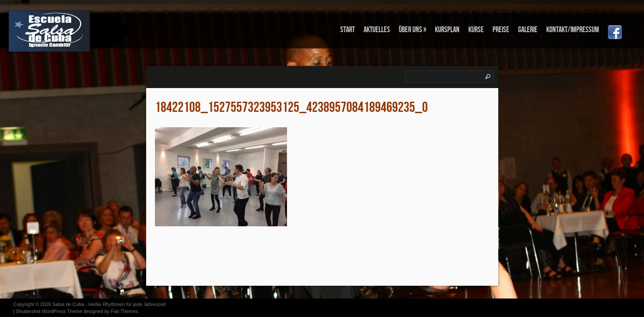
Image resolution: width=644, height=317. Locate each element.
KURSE (476, 30)
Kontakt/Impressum (573, 30)
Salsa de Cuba (68, 304)
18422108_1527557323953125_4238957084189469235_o (291, 108)
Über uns (412, 30)
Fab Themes (125, 311)
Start (348, 30)
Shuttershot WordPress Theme (49, 311)
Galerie (528, 30)
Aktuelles (377, 30)
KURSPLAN (447, 30)
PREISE (501, 30)
